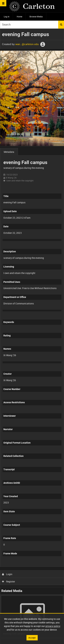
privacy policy (53, 626)
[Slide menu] (3, 3)
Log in (7, 17)
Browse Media (36, 17)
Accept (32, 638)
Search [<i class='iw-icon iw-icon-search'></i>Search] (61, 25)
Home (19, 17)
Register (9, 581)
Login (7, 574)
